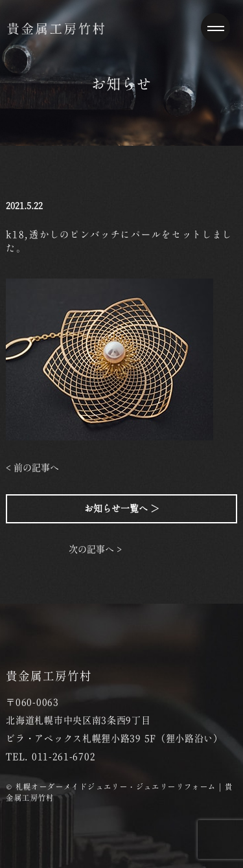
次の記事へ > (95, 549)
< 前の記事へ (32, 468)
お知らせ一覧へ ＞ (122, 508)
